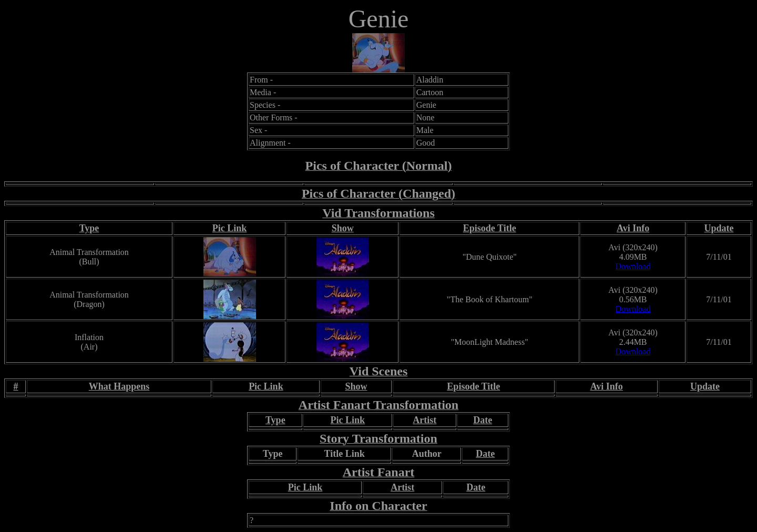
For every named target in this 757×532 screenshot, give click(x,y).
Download (633, 266)
